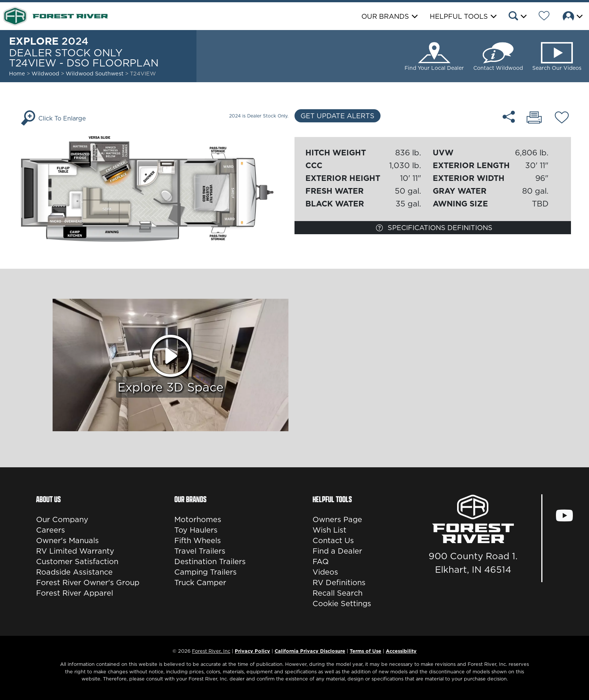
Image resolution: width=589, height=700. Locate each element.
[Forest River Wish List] (544, 17)
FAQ (321, 562)
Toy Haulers (196, 530)
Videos (325, 572)
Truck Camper (200, 583)
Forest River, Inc (211, 651)
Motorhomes (198, 519)
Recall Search (338, 593)
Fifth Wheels (198, 540)
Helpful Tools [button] (459, 16)
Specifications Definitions (434, 228)
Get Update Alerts (338, 116)
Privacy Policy (252, 651)
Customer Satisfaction (77, 562)
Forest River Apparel (75, 593)
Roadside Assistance (74, 572)
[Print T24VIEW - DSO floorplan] (534, 118)
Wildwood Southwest (95, 74)
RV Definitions (339, 583)
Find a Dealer (337, 551)
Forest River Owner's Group (88, 583)
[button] (517, 17)
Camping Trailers (205, 572)
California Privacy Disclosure (310, 651)
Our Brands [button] (385, 16)
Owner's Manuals (67, 540)
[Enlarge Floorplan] (156, 188)
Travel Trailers (200, 551)
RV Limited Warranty (75, 551)
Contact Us (333, 540)
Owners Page (337, 519)
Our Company (62, 519)
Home (17, 74)
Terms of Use (365, 651)
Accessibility (401, 651)
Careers (51, 530)
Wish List (329, 530)
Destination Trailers (210, 562)
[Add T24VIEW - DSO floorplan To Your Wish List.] (562, 119)
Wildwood (45, 74)
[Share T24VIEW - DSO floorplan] (509, 117)
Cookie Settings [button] (342, 604)
